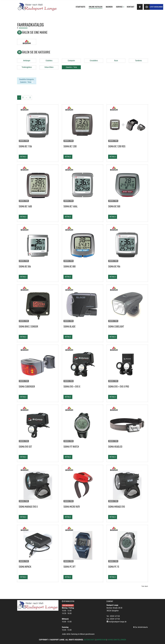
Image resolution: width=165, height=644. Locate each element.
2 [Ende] (30, 98)
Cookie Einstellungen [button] (117, 640)
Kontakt (131, 7)
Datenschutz (90, 640)
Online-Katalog (96, 7)
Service (120, 7)
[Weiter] (26, 98)
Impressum (101, 640)
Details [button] (23, 157)
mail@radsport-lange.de (118, 622)
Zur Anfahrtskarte (141, 627)
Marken (109, 7)
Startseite (80, 7)
